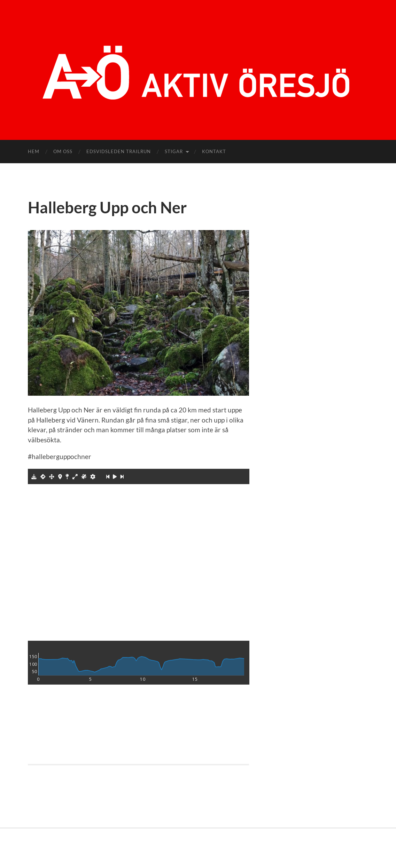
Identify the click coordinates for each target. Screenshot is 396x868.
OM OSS (63, 151)
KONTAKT (214, 151)
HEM (34, 151)
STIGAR (174, 151)
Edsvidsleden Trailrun (119, 151)
